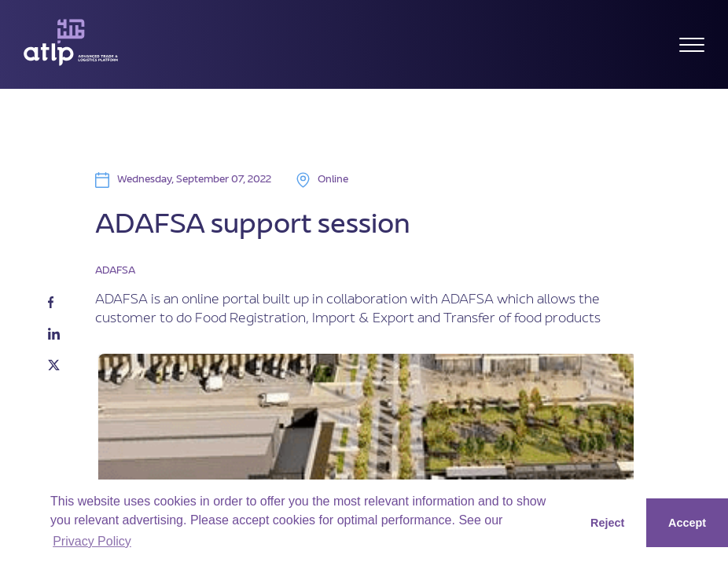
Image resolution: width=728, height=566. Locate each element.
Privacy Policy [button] (92, 541)
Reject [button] (607, 523)
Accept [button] (687, 523)
